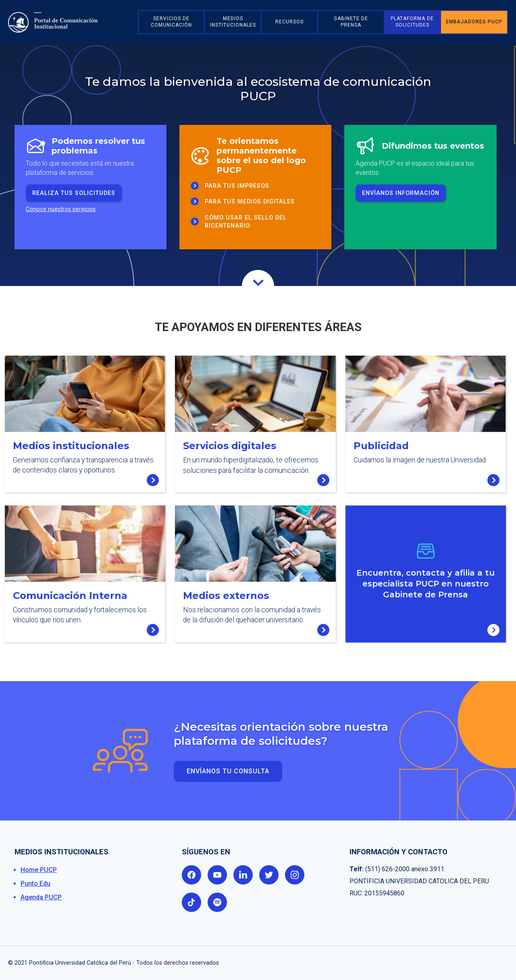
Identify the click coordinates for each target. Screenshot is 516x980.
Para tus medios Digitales (250, 202)
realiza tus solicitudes (74, 193)
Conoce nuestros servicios (61, 209)
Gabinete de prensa (351, 22)
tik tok (191, 902)
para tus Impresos (237, 186)
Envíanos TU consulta (228, 771)
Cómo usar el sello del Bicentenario (246, 222)
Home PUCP (39, 870)
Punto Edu (35, 884)
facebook (191, 875)
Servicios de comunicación (171, 22)
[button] (233, 22)
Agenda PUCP (41, 897)
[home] (71, 22)
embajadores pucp (474, 22)
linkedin (243, 875)
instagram (295, 875)
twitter (269, 875)
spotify (217, 902)
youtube (217, 875)
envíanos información (401, 193)
